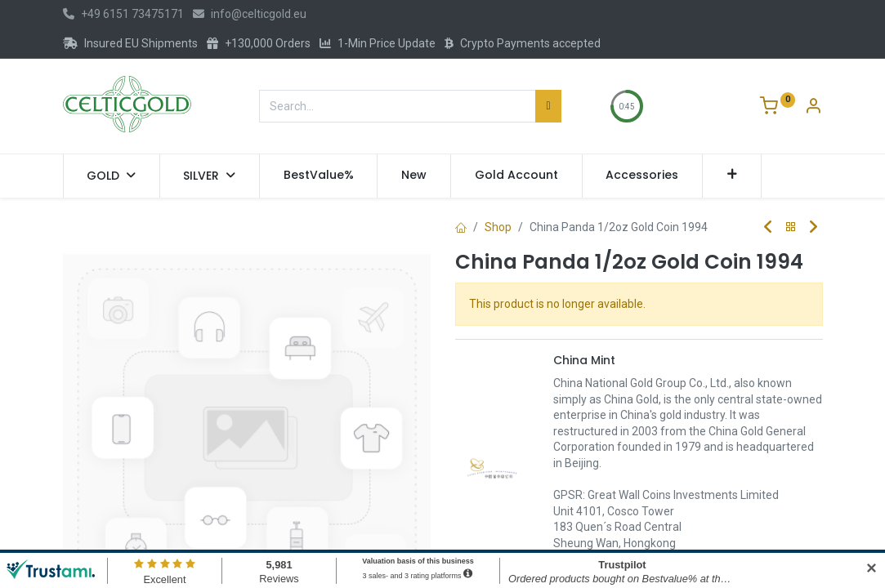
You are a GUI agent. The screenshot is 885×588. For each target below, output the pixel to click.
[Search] (548, 106)
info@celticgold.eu (250, 14)
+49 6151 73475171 (123, 14)
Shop (498, 227)
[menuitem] (319, 176)
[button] (732, 176)
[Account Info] (813, 108)
